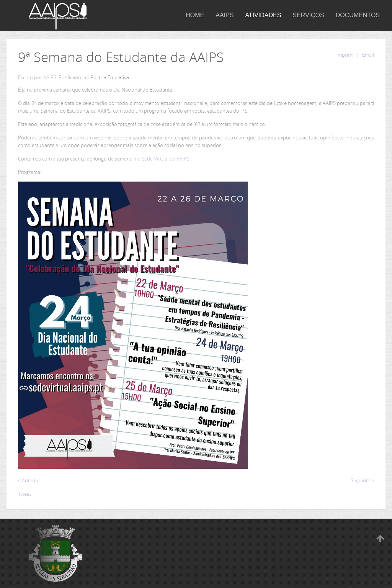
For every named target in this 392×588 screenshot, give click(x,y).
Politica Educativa (110, 77)
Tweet (24, 494)
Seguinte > (362, 480)
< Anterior (29, 480)
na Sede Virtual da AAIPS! (163, 159)
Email (367, 55)
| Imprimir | (346, 55)
